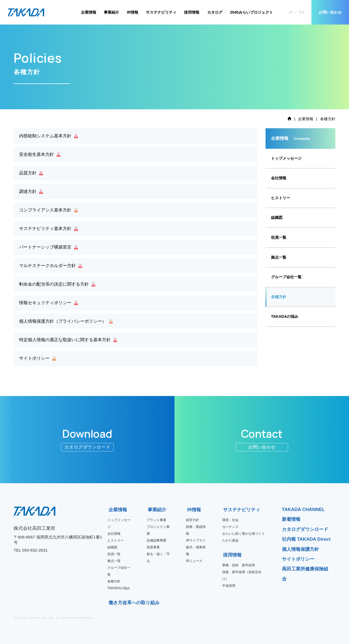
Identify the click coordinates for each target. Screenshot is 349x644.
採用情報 (192, 12)
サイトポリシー (298, 559)
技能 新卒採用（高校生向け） (242, 575)
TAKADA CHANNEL (303, 510)
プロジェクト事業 (158, 530)
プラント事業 (157, 520)
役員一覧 (279, 237)
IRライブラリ (196, 540)
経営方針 (192, 520)
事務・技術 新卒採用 (239, 565)
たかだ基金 (230, 540)
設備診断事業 (157, 540)
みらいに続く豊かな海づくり (243, 534)
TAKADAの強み (285, 316)
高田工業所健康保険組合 (305, 574)
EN (302, 12)
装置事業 (153, 547)
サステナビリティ (161, 12)
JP (290, 12)
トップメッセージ (286, 158)
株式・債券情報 (196, 551)
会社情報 (279, 178)
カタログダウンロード (305, 529)
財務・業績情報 (196, 530)
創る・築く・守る (158, 557)
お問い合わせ (330, 12)
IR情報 (133, 12)
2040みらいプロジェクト (252, 12)
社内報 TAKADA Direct (306, 539)
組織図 (277, 217)
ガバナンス (230, 527)
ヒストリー (281, 198)
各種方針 (279, 297)
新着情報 (291, 519)
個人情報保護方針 (300, 549)
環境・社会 (230, 520)
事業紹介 (112, 12)
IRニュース (194, 561)
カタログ (215, 12)
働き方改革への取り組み (110, 603)
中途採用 (229, 586)
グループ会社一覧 (286, 277)
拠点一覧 (279, 257)
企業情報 (89, 12)
